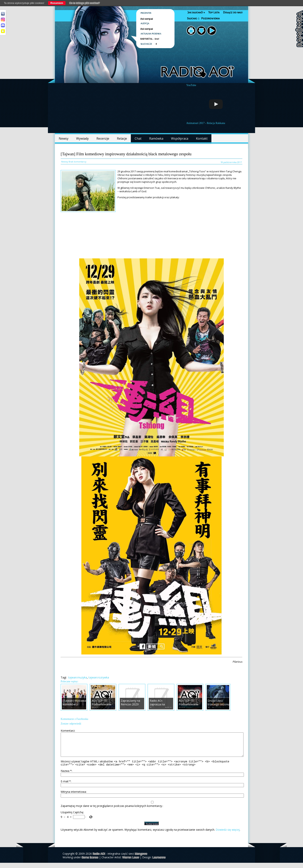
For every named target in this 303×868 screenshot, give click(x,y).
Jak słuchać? (196, 12)
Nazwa (66, 776)
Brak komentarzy (77, 162)
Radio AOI (99, 859)
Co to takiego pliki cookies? (85, 3)
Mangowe (141, 859)
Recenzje (103, 138)
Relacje (122, 138)
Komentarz (68, 731)
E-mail (66, 786)
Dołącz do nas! (233, 12)
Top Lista (214, 12)
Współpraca (180, 138)
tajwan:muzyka (78, 677)
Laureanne (159, 862)
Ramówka (156, 138)
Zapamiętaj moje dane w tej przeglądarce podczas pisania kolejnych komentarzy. (112, 811)
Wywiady (82, 138)
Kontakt (202, 138)
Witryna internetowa (73, 797)
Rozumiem (57, 3)
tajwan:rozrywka (99, 677)
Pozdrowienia (210, 18)
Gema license (90, 862)
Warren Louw (131, 862)
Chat (138, 138)
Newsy (64, 138)
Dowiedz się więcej (228, 835)
